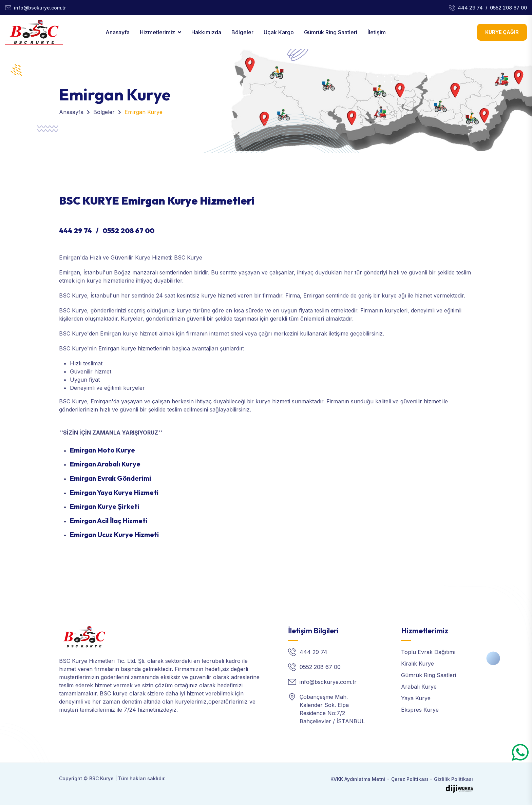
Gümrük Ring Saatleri (331, 32)
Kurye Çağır (502, 32)
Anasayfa (118, 32)
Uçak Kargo (279, 32)
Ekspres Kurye (420, 710)
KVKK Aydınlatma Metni (358, 779)
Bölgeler (242, 32)
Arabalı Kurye (419, 687)
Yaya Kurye (416, 698)
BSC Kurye (101, 778)
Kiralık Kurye (417, 664)
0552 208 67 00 (508, 8)
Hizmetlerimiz (157, 32)
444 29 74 (470, 8)
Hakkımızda (206, 32)
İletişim (377, 32)
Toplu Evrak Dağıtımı (428, 652)
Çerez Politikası (410, 779)
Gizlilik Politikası (453, 779)
